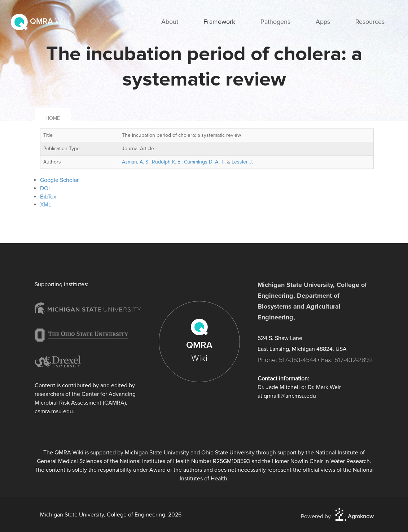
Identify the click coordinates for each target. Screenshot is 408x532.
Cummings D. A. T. (204, 162)
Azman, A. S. (136, 162)
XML (46, 205)
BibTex (48, 197)
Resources (370, 22)
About (170, 22)
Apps (323, 22)
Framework (219, 22)
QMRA (40, 21)
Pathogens (275, 22)
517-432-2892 (354, 360)
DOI (45, 188)
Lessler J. (242, 162)
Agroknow (355, 516)
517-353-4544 (298, 360)
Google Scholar (59, 180)
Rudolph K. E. (167, 162)
